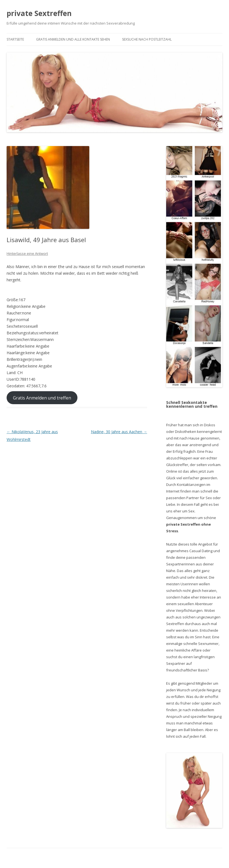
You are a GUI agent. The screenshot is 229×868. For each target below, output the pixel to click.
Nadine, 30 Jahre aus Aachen (119, 432)
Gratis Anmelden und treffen (42, 398)
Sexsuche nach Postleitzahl (147, 39)
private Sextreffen (39, 13)
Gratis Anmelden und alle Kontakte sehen (73, 39)
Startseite (15, 39)
